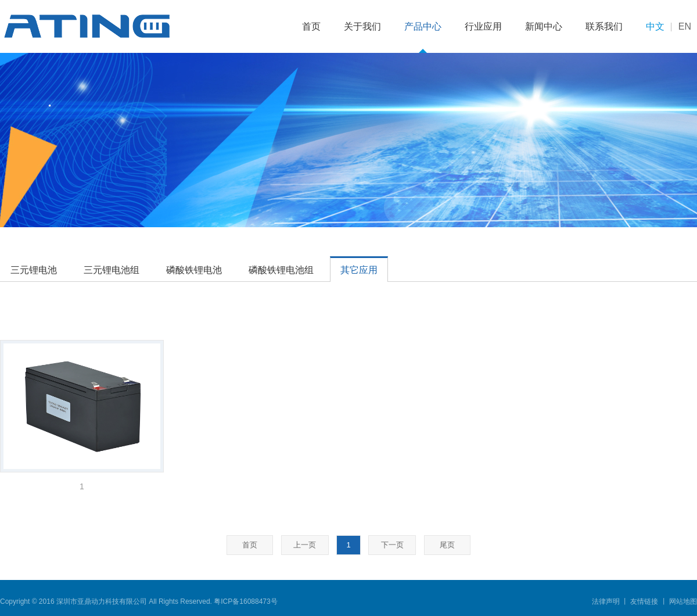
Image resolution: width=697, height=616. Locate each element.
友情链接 (644, 601)
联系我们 (604, 26)
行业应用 (483, 26)
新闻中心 (544, 26)
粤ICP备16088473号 (245, 601)
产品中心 (423, 26)
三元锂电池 (34, 270)
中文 (655, 26)
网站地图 (682, 601)
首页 (311, 26)
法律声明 (607, 601)
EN (685, 26)
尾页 (447, 545)
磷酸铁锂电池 (194, 270)
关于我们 (362, 26)
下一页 (392, 545)
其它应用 (359, 270)
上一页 (305, 545)
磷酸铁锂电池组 (281, 270)
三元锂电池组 (112, 270)
